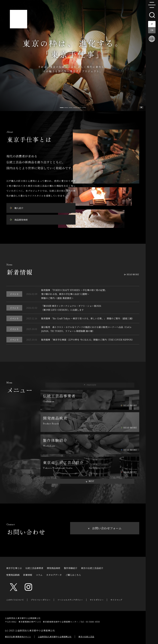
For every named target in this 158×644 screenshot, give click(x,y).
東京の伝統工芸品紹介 (92, 568)
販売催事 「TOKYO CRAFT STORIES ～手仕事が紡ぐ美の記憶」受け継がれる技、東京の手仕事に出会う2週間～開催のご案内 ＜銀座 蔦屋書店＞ (74, 294)
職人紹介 (19, 208)
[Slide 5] (84, 108)
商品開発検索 (21, 220)
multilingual (152, 39)
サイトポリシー (97, 600)
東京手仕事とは (14, 568)
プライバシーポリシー (41, 600)
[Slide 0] (62, 108)
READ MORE (133, 274)
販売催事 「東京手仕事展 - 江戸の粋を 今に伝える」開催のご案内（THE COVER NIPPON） (88, 340)
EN (152, 30)
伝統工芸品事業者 (34, 568)
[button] (90, 481)
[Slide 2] (71, 108)
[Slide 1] (66, 108)
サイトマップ (116, 600)
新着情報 (28, 575)
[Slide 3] (75, 108)
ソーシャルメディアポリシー (70, 600)
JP (152, 24)
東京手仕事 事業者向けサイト (18, 637)
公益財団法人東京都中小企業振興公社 (55, 637)
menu (152, 5)
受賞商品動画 (13, 575)
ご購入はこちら (73, 575)
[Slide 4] (79, 108)
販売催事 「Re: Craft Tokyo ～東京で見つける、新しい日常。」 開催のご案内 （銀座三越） (88, 318)
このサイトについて (15, 600)
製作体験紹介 (71, 568)
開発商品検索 (54, 568)
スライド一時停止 (141, 107)
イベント (14, 294)
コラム (39, 575)
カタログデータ (54, 575)
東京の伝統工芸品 (86, 637)
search (152, 15)
